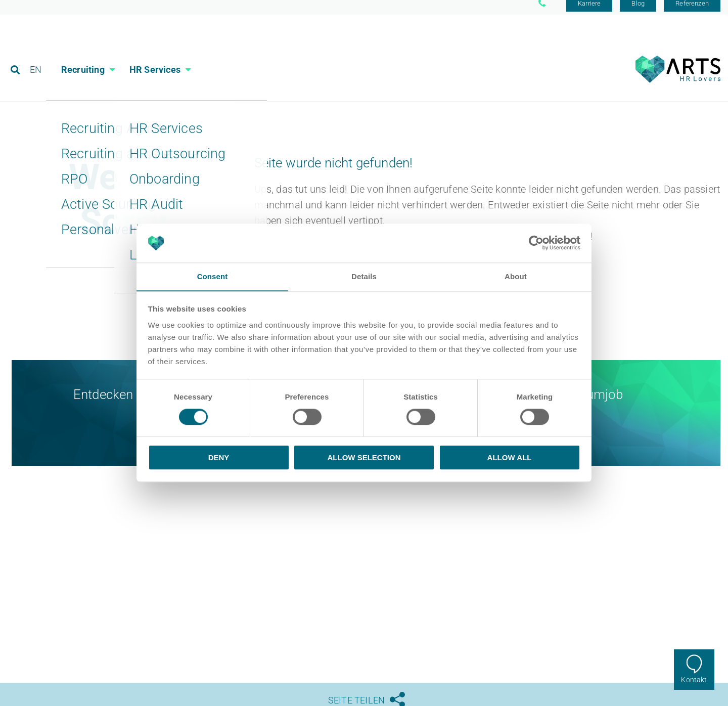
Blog (638, 11)
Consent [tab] (213, 276)
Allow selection (364, 457)
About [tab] (516, 276)
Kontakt (694, 680)
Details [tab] (364, 276)
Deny (219, 457)
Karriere (589, 11)
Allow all (510, 457)
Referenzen (692, 11)
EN (36, 53)
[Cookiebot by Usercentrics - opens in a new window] (536, 243)
